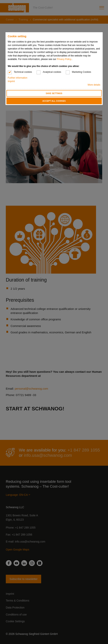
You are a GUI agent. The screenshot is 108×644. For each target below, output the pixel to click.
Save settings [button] (54, 93)
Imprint (11, 81)
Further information (17, 78)
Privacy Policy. (64, 59)
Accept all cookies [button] (54, 101)
